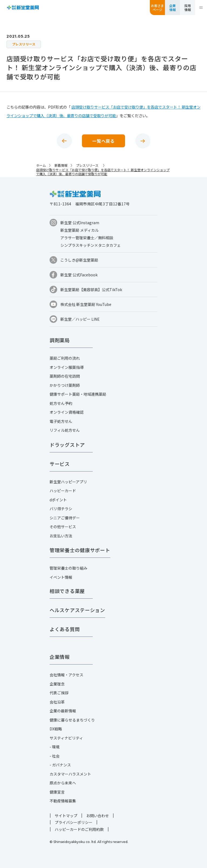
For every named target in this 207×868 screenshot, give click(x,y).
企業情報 (172, 8)
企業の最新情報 (63, 711)
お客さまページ (157, 8)
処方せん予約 (61, 403)
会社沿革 (57, 702)
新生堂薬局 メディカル (80, 230)
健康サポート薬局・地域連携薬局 (78, 394)
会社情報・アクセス (66, 675)
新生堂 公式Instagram (80, 223)
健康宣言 (57, 792)
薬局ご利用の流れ (65, 358)
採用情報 (188, 8)
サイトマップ (66, 816)
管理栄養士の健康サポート (80, 550)
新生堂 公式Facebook (79, 275)
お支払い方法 (61, 536)
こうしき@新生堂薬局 (79, 260)
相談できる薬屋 (67, 591)
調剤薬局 (60, 340)
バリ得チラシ (61, 509)
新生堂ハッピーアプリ (68, 482)
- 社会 (55, 756)
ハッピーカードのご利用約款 (79, 829)
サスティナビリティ (66, 738)
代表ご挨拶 (59, 693)
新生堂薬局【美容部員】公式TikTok (91, 290)
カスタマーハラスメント (70, 774)
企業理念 (57, 684)
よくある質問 (65, 629)
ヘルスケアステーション (77, 610)
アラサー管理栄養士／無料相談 (87, 238)
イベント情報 (61, 577)
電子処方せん (61, 421)
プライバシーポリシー (74, 822)
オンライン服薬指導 (67, 367)
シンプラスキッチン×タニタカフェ (91, 245)
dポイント (58, 500)
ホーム (41, 165)
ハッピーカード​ (63, 491)
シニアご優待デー (65, 518)
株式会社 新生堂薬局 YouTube (86, 304)
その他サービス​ (63, 527)
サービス (60, 464)
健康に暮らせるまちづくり (72, 720)
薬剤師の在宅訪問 (65, 376)
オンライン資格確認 (67, 412)
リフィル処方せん (65, 430)
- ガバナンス (60, 765)
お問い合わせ (98, 816)
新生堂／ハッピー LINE (80, 319)
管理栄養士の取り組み (68, 568)
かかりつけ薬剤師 (65, 385)
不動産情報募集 (63, 801)
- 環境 (55, 747)
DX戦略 (56, 729)
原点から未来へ (63, 783)
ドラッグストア (67, 445)
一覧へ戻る (103, 141)
